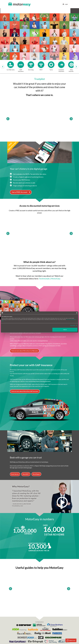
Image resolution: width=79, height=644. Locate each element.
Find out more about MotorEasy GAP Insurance (25, 391)
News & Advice (65, 11)
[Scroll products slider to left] (3, 67)
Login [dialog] (36, 49)
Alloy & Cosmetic (41, 11)
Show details (73, 325)
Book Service (15, 474)
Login (65, 4)
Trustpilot (39, 79)
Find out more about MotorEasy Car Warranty (25, 351)
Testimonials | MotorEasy (50, 279)
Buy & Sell (50, 11)
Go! (40, 44)
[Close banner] (77, 313)
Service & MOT (25, 11)
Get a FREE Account (21, 192)
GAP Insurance (15, 11)
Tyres (33, 11)
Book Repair (36, 474)
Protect (57, 11)
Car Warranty (5, 11)
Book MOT (26, 474)
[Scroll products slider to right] (76, 67)
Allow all (65, 330)
